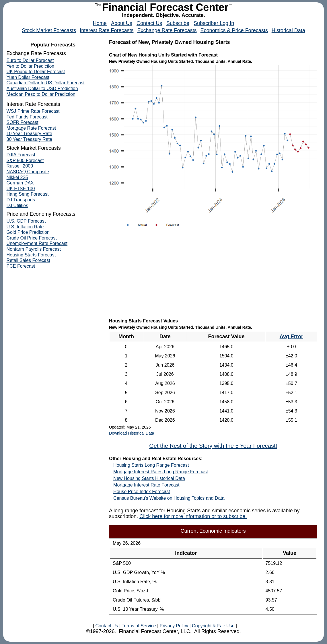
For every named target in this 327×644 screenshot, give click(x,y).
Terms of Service (139, 626)
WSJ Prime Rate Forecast (33, 111)
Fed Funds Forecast (27, 117)
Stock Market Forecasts (49, 30)
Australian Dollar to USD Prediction (42, 88)
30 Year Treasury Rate (29, 139)
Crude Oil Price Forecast (32, 238)
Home (100, 23)
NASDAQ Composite (28, 172)
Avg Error (291, 336)
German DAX (20, 183)
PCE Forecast (21, 266)
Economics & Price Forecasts (234, 30)
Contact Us (149, 23)
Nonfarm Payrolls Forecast (34, 249)
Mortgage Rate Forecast (31, 128)
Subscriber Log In (214, 23)
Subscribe (178, 23)
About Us (122, 23)
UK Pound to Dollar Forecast (36, 72)
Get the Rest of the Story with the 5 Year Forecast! (213, 446)
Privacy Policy (174, 626)
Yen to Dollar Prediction (31, 66)
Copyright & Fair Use (213, 626)
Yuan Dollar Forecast (28, 77)
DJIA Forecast (21, 155)
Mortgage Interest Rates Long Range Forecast (161, 472)
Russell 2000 (20, 166)
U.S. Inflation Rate (25, 227)
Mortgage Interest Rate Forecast (146, 485)
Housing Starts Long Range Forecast (151, 465)
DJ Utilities (17, 206)
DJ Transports (21, 200)
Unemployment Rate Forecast (37, 243)
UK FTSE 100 (21, 189)
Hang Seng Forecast (28, 194)
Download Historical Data (132, 433)
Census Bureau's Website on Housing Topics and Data (169, 498)
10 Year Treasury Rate (29, 134)
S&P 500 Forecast (25, 160)
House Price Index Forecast (142, 492)
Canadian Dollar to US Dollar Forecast (46, 83)
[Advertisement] (213, 276)
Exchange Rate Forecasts (167, 30)
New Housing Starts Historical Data (149, 478)
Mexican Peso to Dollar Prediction (41, 94)
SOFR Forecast (23, 122)
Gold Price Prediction (28, 232)
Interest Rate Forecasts (107, 30)
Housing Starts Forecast (31, 255)
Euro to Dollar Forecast (30, 60)
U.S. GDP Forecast (26, 221)
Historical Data (288, 30)
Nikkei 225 (17, 177)
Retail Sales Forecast (28, 260)
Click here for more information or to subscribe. (193, 516)
